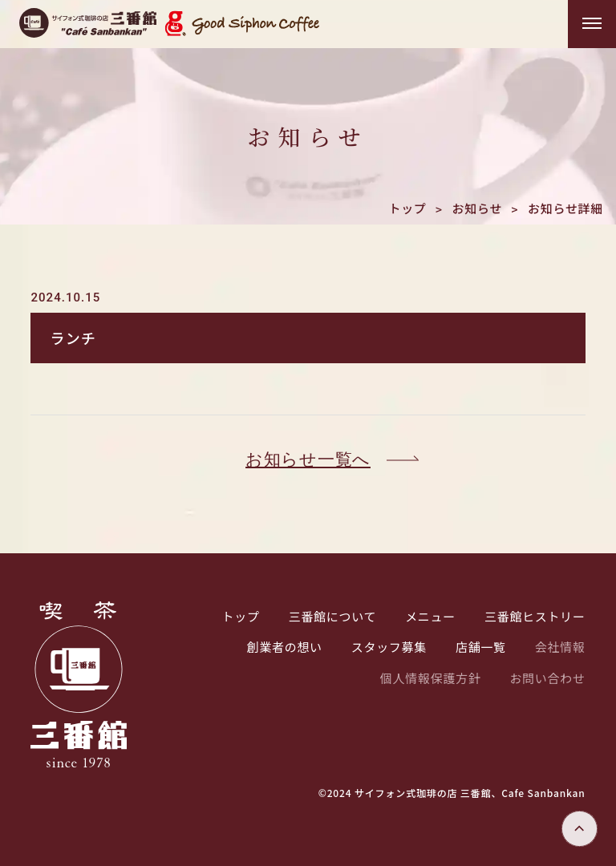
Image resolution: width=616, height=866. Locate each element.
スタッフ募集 (389, 647)
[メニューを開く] (592, 24)
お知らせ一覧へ (308, 459)
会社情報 (560, 647)
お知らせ (478, 208)
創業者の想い (285, 647)
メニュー (430, 616)
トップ (407, 208)
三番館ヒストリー (535, 616)
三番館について (332, 616)
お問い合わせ (547, 678)
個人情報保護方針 (431, 678)
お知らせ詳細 (565, 208)
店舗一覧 (481, 647)
